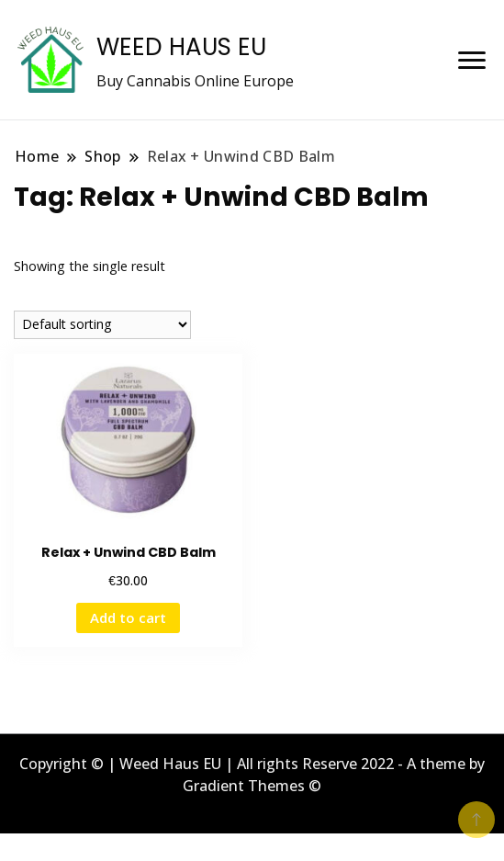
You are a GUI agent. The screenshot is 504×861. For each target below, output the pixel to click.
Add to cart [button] (128, 617)
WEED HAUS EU (181, 47)
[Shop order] (102, 325)
